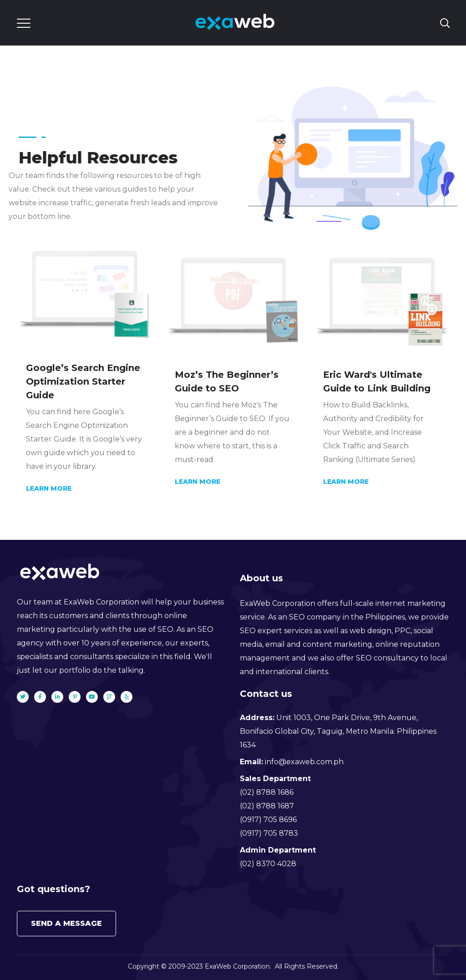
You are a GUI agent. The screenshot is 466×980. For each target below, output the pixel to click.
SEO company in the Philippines (347, 617)
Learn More (49, 488)
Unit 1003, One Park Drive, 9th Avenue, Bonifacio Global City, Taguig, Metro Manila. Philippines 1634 (338, 731)
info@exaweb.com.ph (304, 762)
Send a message (66, 923)
